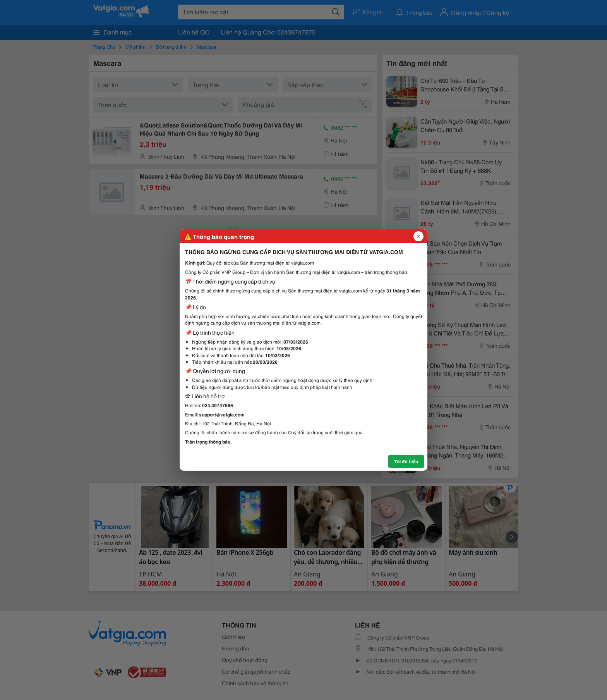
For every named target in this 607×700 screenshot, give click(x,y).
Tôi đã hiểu (406, 461)
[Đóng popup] (418, 236)
